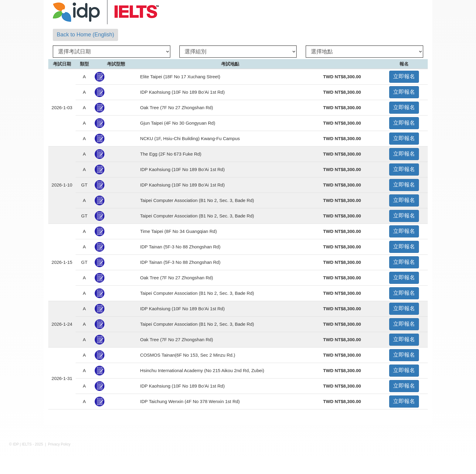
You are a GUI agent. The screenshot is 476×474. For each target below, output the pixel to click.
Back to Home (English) (85, 35)
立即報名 (404, 76)
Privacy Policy (59, 444)
